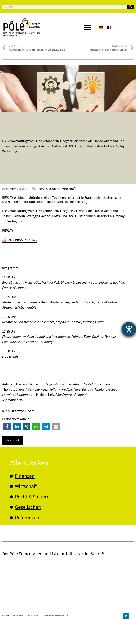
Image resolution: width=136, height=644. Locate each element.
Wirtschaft (69, 189)
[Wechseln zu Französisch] (109, 27)
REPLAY (8, 231)
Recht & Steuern (48, 189)
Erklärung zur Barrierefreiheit (55, 637)
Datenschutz (33, 637)
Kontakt (6, 637)
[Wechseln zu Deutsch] (101, 27)
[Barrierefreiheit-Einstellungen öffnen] (129, 329)
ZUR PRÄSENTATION (23, 240)
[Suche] (131, 7)
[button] (87, 27)
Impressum (18, 637)
